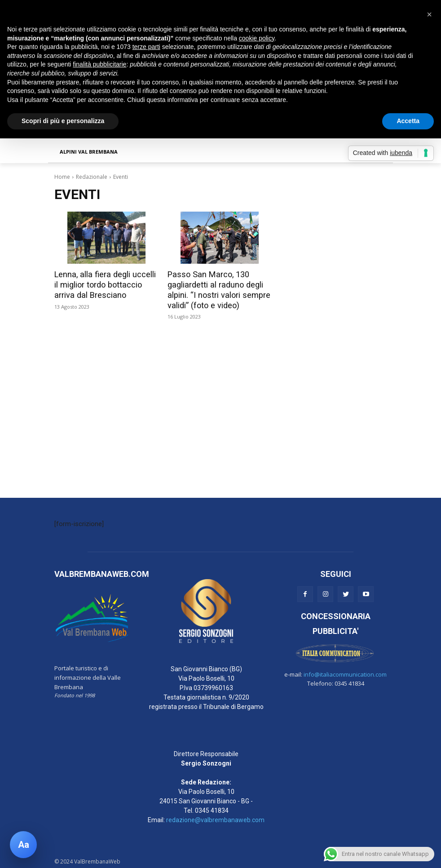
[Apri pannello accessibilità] (23, 845)
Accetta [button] (408, 121)
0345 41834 (212, 809)
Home (62, 177)
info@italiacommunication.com (345, 673)
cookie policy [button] (257, 38)
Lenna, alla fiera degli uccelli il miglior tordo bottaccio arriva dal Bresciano (104, 284)
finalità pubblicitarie (99, 64)
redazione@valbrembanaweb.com (215, 818)
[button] (429, 14)
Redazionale (92, 177)
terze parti (146, 47)
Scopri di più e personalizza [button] (63, 121)
